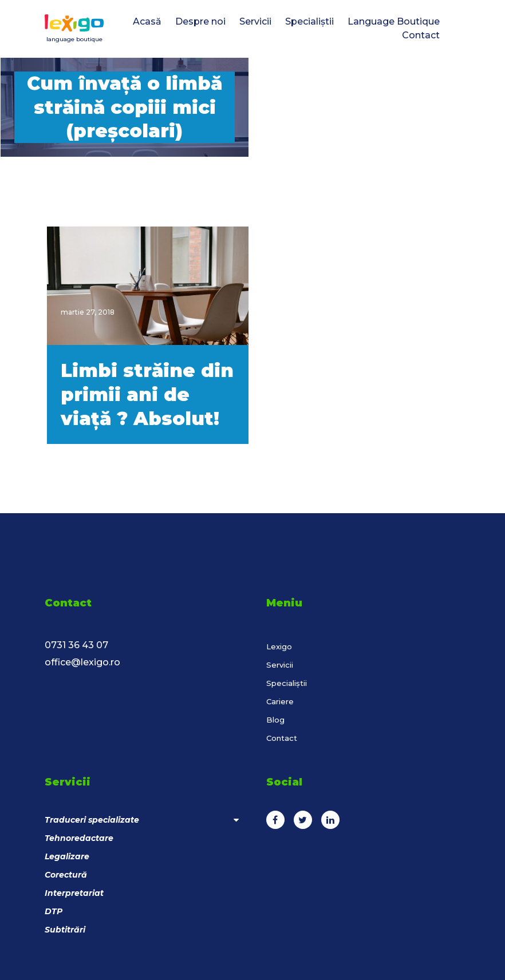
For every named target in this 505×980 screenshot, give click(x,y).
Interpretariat (74, 893)
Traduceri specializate (142, 820)
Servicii (280, 665)
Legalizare (67, 856)
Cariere (280, 701)
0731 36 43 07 (76, 645)
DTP (54, 911)
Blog (275, 720)
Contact (282, 738)
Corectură (66, 875)
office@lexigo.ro (82, 662)
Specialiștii (287, 683)
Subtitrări (65, 930)
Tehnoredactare (79, 838)
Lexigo (279, 646)
